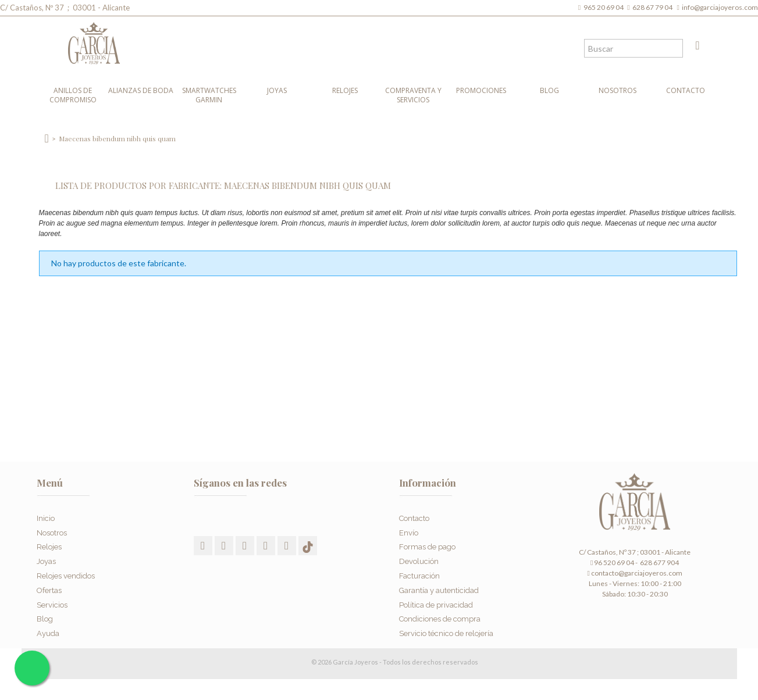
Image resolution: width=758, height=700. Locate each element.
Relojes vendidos (66, 569)
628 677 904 (659, 562)
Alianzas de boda (141, 90)
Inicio (46, 512)
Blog (549, 90)
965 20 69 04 (605, 7)
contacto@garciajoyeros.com (637, 573)
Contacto (686, 90)
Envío (409, 526)
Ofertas (49, 584)
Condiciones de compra (440, 613)
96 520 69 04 (612, 562)
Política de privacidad (436, 599)
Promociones (481, 90)
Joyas (277, 90)
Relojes (345, 90)
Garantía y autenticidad (439, 584)
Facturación (419, 569)
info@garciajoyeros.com (720, 7)
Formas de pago (427, 541)
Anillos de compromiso (73, 95)
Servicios (52, 599)
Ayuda (48, 627)
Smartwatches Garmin (209, 95)
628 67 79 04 (654, 7)
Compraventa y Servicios (413, 95)
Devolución (419, 555)
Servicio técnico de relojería (446, 627)
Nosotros (618, 90)
